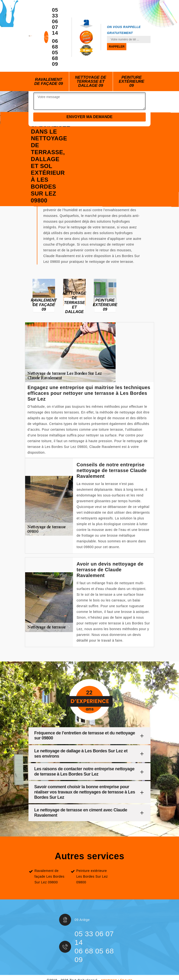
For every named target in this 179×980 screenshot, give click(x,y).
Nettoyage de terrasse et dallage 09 (91, 81)
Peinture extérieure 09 (131, 81)
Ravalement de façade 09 (48, 82)
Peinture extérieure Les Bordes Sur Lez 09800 (92, 876)
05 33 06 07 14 (55, 22)
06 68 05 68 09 (55, 53)
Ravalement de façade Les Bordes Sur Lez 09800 (49, 876)
